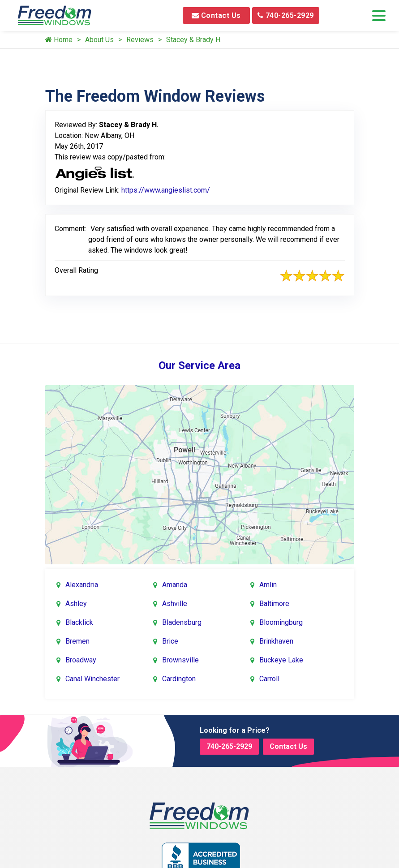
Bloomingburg (281, 622)
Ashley (76, 604)
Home (59, 40)
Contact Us (216, 15)
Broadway (81, 660)
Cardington (179, 679)
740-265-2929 (286, 15)
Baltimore (274, 604)
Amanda (175, 585)
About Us (99, 40)
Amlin (268, 585)
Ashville (175, 604)
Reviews (140, 40)
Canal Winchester (92, 679)
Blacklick (79, 622)
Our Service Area (199, 365)
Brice (170, 641)
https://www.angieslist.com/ (166, 190)
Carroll (269, 679)
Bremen (77, 641)
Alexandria (82, 585)
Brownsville (180, 660)
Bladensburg (182, 622)
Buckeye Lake (281, 660)
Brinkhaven (276, 641)
